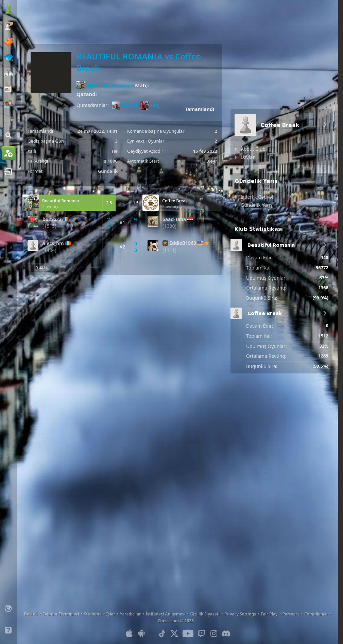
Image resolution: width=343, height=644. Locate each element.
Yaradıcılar (131, 614)
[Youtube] (188, 633)
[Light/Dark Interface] (8, 619)
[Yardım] (8, 630)
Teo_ (150, 106)
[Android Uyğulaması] (141, 633)
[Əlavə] (8, 120)
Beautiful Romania (111, 85)
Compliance (316, 614)
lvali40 (125, 106)
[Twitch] (202, 633)
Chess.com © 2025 (176, 621)
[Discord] (226, 633)
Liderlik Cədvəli (258, 197)
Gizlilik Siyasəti (205, 614)
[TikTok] (162, 633)
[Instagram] (214, 633)
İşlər (111, 614)
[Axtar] (8, 135)
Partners (291, 614)
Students (93, 614)
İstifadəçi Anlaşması (165, 614)
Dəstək (31, 614)
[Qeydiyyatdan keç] (8, 153)
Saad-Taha (174, 219)
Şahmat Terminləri (61, 614)
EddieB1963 (183, 243)
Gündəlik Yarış (257, 205)
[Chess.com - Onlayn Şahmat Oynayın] (8, 10)
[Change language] (8, 608)
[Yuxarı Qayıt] (38, 267)
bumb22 (52, 219)
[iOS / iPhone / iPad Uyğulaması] (129, 633)
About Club (253, 149)
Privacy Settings (240, 614)
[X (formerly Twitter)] (174, 633)
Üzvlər (248, 157)
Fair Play (269, 614)
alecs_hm (53, 243)
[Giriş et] (8, 172)
